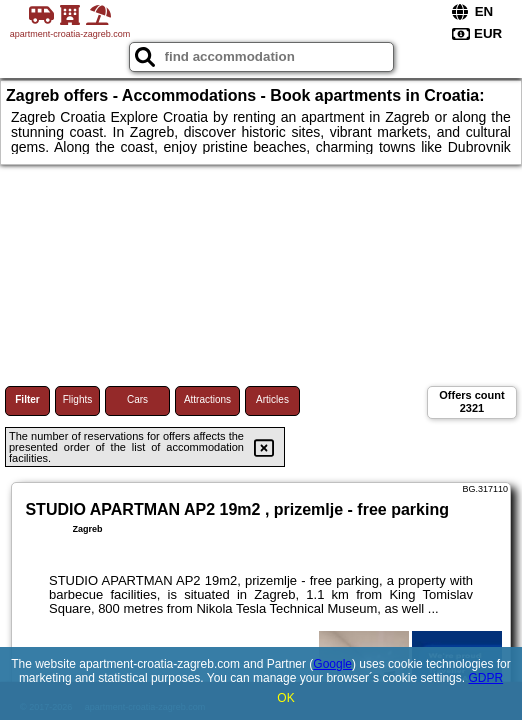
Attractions (207, 399)
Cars (137, 399)
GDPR (485, 678)
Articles (272, 399)
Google (332, 664)
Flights (77, 399)
